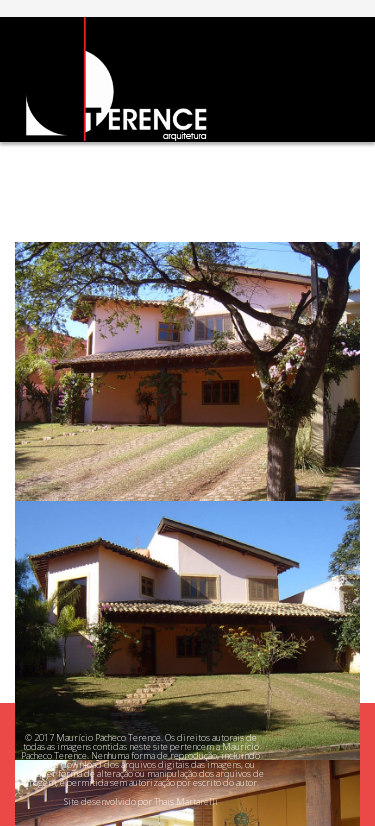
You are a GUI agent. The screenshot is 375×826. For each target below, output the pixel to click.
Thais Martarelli (186, 801)
